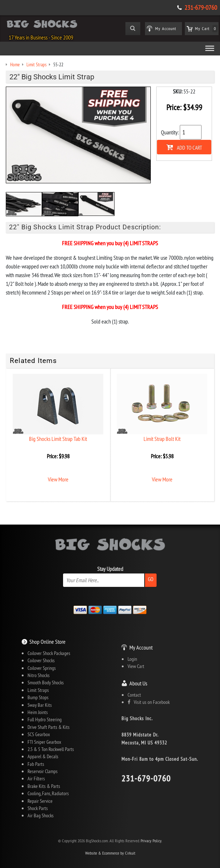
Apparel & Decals (43, 756)
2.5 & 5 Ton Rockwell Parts (51, 749)
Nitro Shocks (39, 675)
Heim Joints (38, 712)
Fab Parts (36, 764)
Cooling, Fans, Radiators (48, 793)
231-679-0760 (201, 8)
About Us (138, 683)
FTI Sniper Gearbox (44, 742)
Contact (134, 695)
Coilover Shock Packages (49, 653)
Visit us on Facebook (149, 702)
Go (151, 579)
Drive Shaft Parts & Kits (49, 727)
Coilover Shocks (41, 660)
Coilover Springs (42, 668)
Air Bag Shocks (41, 815)
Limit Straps (38, 690)
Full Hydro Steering (45, 719)
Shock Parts (38, 808)
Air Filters (36, 779)
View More (58, 479)
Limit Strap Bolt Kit (162, 439)
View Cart (136, 666)
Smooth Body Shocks (46, 683)
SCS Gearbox (39, 734)
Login (132, 659)
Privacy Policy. (151, 841)
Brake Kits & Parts (44, 786)
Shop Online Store (47, 642)
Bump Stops (38, 697)
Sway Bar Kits (40, 705)
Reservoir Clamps (43, 771)
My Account (141, 647)
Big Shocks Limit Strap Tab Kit (58, 439)
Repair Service (40, 801)
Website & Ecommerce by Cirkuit (110, 853)
